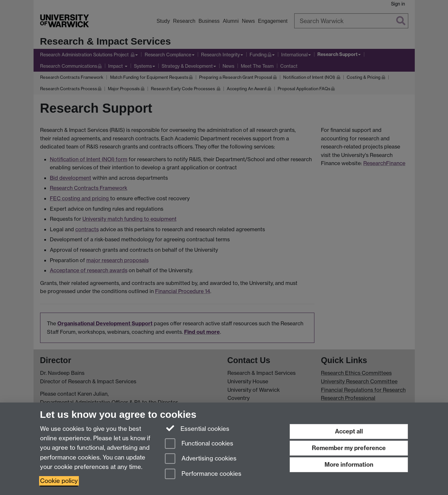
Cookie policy (59, 481)
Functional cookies (199, 444)
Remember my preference (349, 448)
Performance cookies (203, 474)
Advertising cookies (201, 459)
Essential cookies (197, 428)
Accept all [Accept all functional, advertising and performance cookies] (349, 431)
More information (349, 465)
